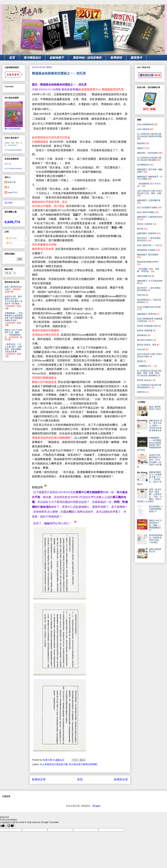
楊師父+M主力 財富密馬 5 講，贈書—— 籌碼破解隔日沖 (13, 333)
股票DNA (141, 392)
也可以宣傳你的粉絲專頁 (13, 150)
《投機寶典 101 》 (145, 366)
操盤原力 (141, 148)
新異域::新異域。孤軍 (147, 345)
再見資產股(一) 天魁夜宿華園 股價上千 (156, 509)
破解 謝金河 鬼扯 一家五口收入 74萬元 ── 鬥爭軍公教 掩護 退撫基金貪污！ (150, 427)
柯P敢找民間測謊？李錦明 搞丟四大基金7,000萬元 (156, 539)
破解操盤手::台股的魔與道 (149, 200)
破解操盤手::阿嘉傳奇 (147, 233)
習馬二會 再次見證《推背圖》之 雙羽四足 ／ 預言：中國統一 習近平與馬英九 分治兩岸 (150, 495)
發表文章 (12, 238)
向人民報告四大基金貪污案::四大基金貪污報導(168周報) (69, 764)
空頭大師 (141, 349)
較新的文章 (39, 779)
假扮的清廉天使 (144, 276)
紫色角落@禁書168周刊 (148, 262)
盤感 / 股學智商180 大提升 (155, 408)
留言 (10, 243)
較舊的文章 (121, 779)
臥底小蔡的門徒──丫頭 (148, 245)
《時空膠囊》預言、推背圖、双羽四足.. (148, 270)
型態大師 (141, 295)
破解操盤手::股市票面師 (148, 255)
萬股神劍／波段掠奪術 (87, 58)
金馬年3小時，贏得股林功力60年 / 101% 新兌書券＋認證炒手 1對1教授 (14, 300)
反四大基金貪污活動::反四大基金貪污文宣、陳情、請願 (150, 192)
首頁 (12, 58)
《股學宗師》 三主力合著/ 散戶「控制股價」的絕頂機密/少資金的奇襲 (13, 348)
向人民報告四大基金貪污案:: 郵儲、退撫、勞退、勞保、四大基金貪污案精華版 (150, 373)
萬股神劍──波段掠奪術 (148, 153)
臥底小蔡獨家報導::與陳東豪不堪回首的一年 (150, 320)
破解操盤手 (57, 58)
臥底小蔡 (8, 164)
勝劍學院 (141, 143)
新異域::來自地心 (145, 380)
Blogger (96, 806)
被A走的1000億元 (145, 340)
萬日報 (140, 229)
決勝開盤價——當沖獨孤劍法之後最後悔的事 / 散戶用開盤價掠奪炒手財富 (14, 317)
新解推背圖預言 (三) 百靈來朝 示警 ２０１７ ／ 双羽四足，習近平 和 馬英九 (150, 478)
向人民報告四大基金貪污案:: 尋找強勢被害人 (150, 386)
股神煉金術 (142, 335)
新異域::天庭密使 (145, 224)
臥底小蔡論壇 (143, 129)
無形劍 (140, 361)
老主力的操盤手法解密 (147, 207)
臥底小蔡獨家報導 (145, 124)
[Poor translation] (11, 826)
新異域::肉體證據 (145, 330)
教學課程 (116, 58)
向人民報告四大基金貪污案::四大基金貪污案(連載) (150, 159)
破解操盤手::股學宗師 (147, 314)
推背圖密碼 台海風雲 (146, 250)
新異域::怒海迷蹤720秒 (147, 326)
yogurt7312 (13, 192)
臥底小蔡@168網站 (146, 212)
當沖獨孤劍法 (32, 58)
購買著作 (136, 58)
